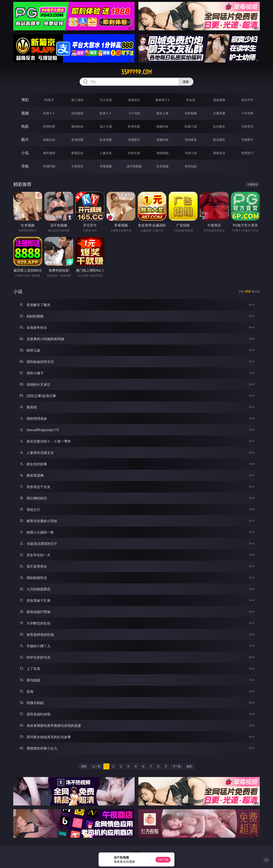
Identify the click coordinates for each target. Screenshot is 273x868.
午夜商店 (77, 166)
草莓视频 (106, 166)
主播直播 (219, 113)
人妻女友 (106, 153)
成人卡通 (106, 126)
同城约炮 (49, 166)
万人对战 (106, 100)
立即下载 (163, 860)
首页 (84, 766)
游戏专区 (134, 100)
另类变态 (247, 126)
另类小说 (191, 153)
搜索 (186, 82)
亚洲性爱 (49, 126)
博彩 (25, 100)
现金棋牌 (219, 100)
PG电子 (49, 100)
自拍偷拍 (77, 113)
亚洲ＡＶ (49, 113)
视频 (25, 113)
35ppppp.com (137, 72)
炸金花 (191, 100)
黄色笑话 (219, 153)
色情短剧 (191, 166)
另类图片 (247, 140)
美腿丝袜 (162, 140)
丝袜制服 (191, 113)
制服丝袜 (162, 126)
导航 (25, 166)
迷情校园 (162, 153)
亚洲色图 (77, 140)
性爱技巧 (247, 153)
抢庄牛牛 (247, 100)
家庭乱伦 (77, 153)
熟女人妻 (162, 113)
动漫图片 (134, 140)
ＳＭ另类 (247, 113)
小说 (25, 153)
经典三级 (191, 126)
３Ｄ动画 (134, 113)
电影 (25, 126)
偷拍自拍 (77, 126)
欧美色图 (106, 140)
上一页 (96, 766)
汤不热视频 (134, 166)
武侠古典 (134, 153)
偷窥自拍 (49, 140)
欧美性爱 (134, 126)
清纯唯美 (191, 140)
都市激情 (49, 153)
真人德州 (77, 100)
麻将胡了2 (162, 100)
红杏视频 (162, 166)
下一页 (177, 766)
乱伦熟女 (219, 126)
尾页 (189, 766)
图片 (25, 140)
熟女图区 (219, 140)
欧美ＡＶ (106, 113)
